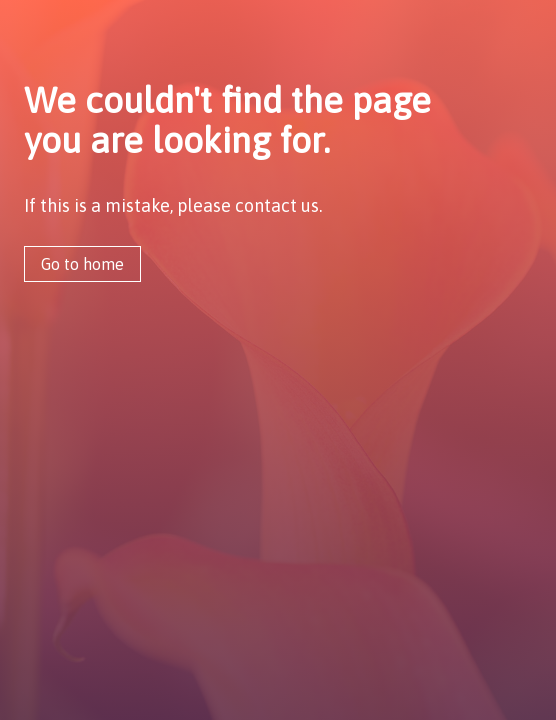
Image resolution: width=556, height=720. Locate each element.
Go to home (82, 264)
